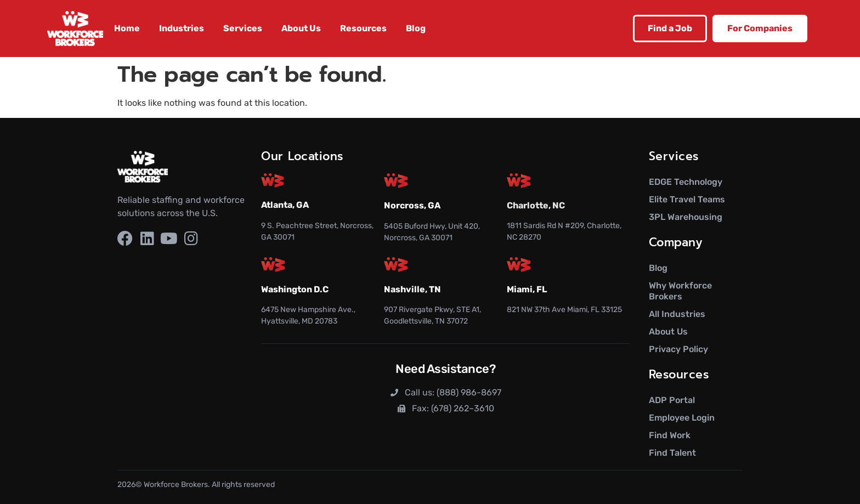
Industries (182, 28)
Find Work (670, 435)
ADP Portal (672, 400)
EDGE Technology (686, 182)
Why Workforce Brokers (680, 291)
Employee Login (682, 418)
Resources (363, 28)
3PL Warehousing (686, 217)
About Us (301, 28)
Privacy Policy (678, 349)
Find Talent (672, 453)
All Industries (677, 314)
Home (127, 28)
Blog (416, 28)
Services (243, 28)
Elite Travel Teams (687, 199)
